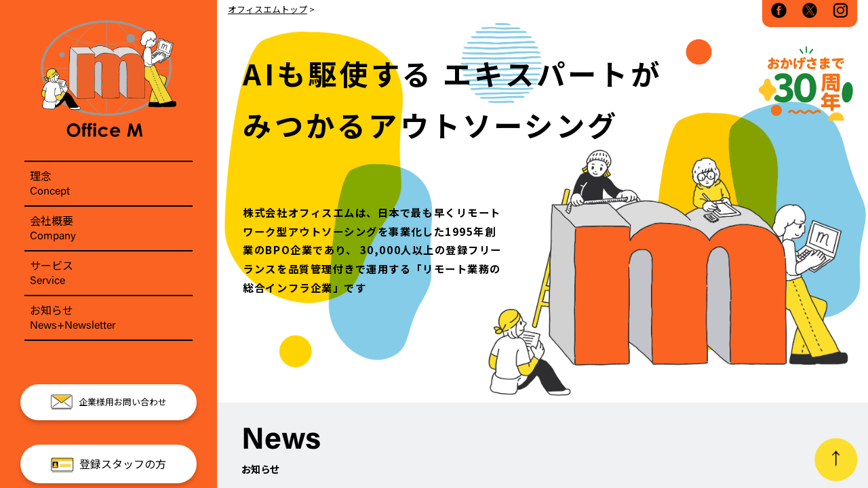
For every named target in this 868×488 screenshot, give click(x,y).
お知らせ (108, 318)
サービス (108, 273)
